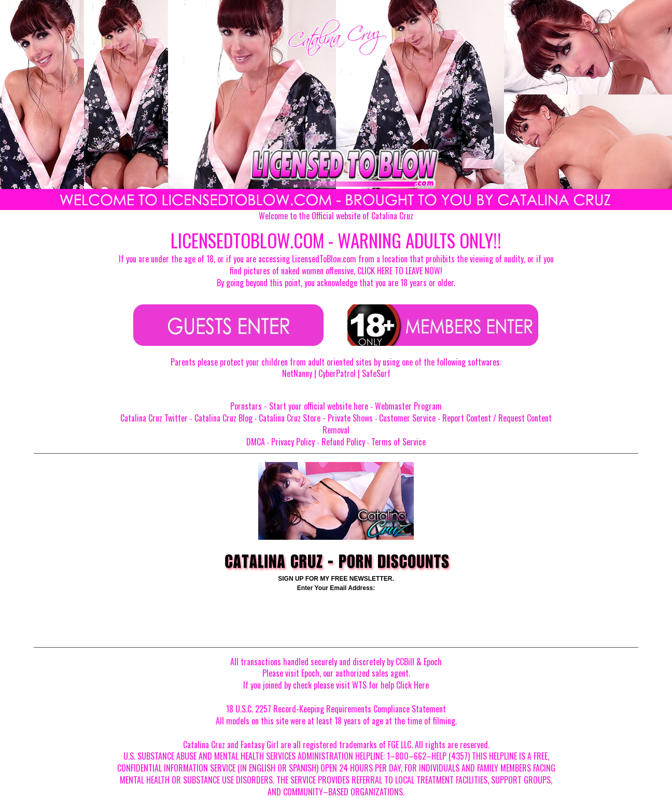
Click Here (412, 685)
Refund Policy (343, 442)
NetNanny (297, 373)
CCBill (405, 662)
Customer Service (407, 418)
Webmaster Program (408, 406)
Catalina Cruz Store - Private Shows (316, 418)
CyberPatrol (337, 373)
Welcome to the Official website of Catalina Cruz (336, 216)
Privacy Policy (293, 442)
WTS (359, 685)
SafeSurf (376, 373)
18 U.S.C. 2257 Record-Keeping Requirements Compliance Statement (336, 709)
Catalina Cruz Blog (223, 418)
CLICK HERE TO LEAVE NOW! (400, 271)
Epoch (433, 662)
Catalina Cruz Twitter (154, 418)
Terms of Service (398, 442)
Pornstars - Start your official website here (299, 406)
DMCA (256, 442)
